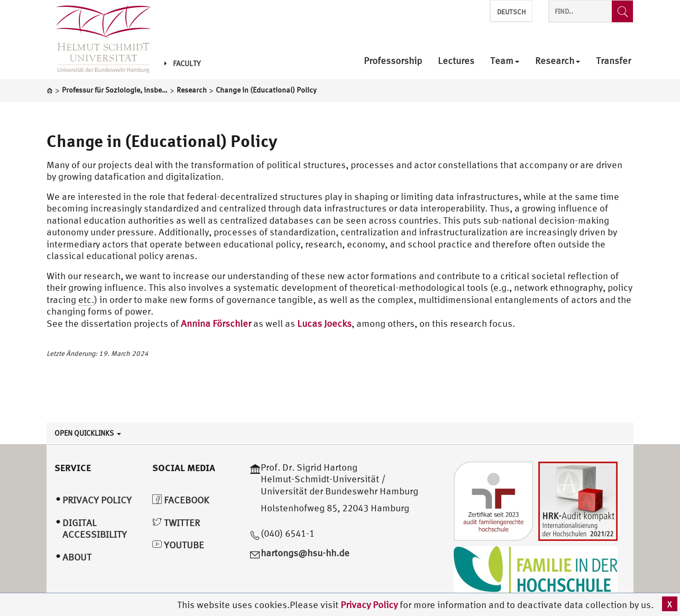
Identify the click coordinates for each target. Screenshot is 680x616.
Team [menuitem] (505, 61)
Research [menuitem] (558, 61)
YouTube (178, 545)
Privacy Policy (370, 605)
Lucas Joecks (324, 323)
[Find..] (622, 11)
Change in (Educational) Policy (162, 141)
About (77, 557)
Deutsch (511, 12)
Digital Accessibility (95, 529)
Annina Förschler (216, 323)
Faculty (182, 63)
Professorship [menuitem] (393, 61)
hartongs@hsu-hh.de (305, 553)
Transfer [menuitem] (613, 61)
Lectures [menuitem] (456, 61)
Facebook (181, 500)
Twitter (176, 523)
